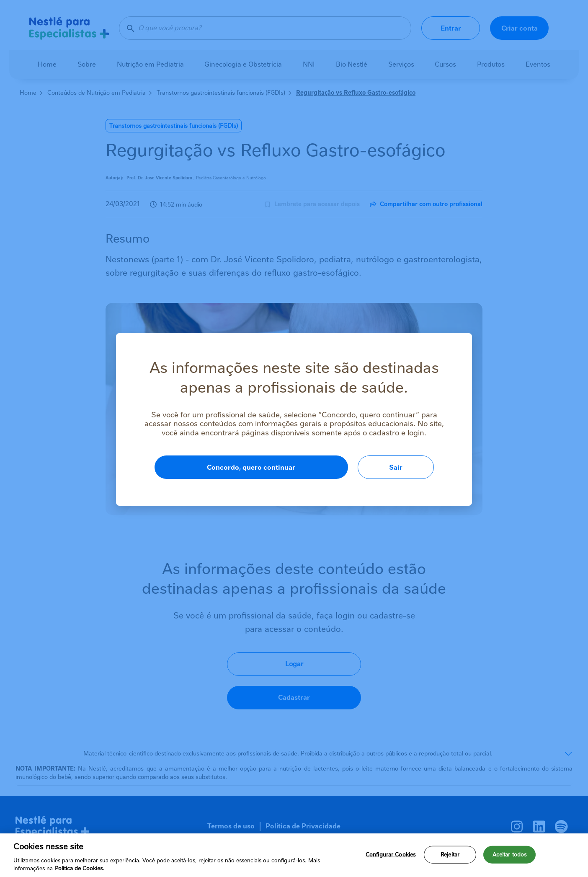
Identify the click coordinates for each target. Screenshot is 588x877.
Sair (396, 467)
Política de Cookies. (80, 868)
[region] (294, 855)
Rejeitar (450, 855)
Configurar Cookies (391, 855)
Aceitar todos (510, 855)
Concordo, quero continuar (251, 467)
